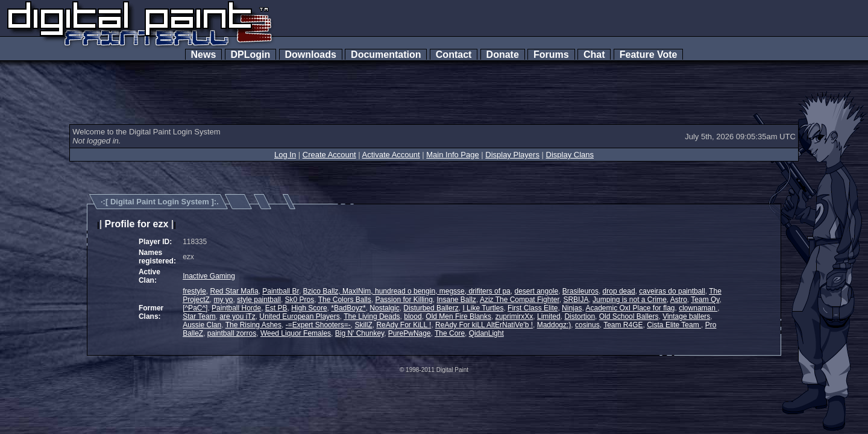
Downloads (311, 55)
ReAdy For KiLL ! (404, 325)
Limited (549, 316)
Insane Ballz (457, 300)
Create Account (329, 155)
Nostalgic (384, 308)
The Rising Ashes (253, 325)
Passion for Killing (404, 300)
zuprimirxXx (514, 316)
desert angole (536, 291)
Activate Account (391, 155)
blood (413, 316)
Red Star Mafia (234, 291)
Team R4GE (623, 325)
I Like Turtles (483, 308)
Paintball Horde (236, 308)
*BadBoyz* (348, 308)
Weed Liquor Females (296, 333)
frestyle (194, 291)
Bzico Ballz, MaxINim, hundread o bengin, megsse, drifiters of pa (407, 291)
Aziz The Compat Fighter (520, 300)
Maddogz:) (554, 325)
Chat (594, 55)
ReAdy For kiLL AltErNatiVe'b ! (484, 325)
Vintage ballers (686, 316)
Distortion (580, 316)
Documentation (386, 55)
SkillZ (363, 325)
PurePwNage (410, 333)
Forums (551, 55)
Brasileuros (580, 291)
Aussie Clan (202, 325)
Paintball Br (281, 291)
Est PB (276, 308)
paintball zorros (232, 333)
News (204, 55)
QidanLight (486, 333)
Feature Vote (649, 55)
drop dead (619, 291)
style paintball (259, 300)
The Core (450, 333)
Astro (679, 300)
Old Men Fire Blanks (458, 316)
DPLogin (251, 55)
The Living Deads (372, 316)
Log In (285, 155)
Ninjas (572, 308)
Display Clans (570, 155)
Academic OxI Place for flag (630, 308)
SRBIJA (576, 300)
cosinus (587, 325)
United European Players (299, 316)
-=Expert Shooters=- (318, 325)
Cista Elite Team (674, 325)
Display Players (512, 155)
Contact (454, 55)
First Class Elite (533, 308)
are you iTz (237, 316)
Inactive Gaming (209, 276)
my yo (224, 300)
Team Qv (705, 300)
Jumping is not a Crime (630, 300)
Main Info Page (452, 155)
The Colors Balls (345, 300)
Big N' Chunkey (360, 333)
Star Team (199, 316)
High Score (309, 308)
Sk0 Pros (300, 300)
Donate (503, 55)
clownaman (698, 308)
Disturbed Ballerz (431, 308)
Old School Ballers (629, 316)
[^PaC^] (195, 308)
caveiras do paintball (672, 291)
